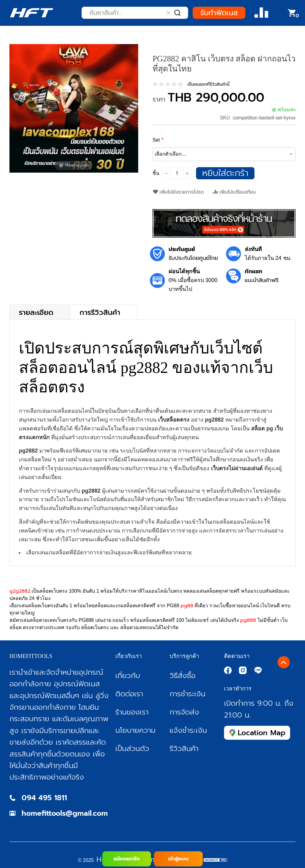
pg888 (248, 620)
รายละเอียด (36, 312)
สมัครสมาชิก (127, 859)
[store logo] (32, 13)
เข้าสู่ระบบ (178, 859)
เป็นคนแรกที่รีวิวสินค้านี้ (209, 84)
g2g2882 (20, 591)
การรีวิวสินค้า (100, 312)
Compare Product (261, 13)
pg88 (187, 606)
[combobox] (135, 13)
